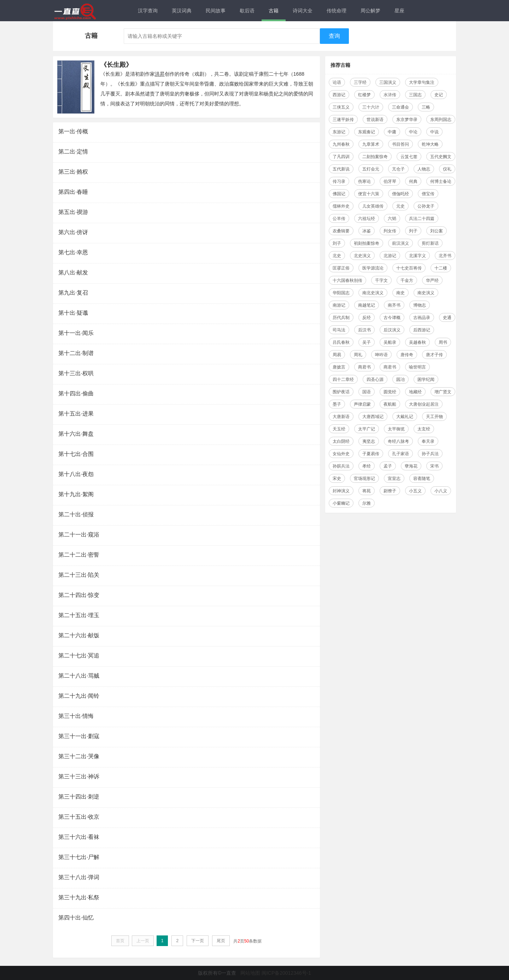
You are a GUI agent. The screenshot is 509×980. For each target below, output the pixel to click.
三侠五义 (341, 107)
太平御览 (396, 429)
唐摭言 (339, 367)
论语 (337, 82)
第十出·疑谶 (73, 313)
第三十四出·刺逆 (79, 797)
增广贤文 (443, 392)
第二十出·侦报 (76, 514)
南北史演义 (373, 293)
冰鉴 (367, 231)
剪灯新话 (430, 243)
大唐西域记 (373, 417)
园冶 (400, 379)
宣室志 (394, 479)
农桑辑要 (341, 231)
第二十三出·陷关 (79, 575)
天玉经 (339, 429)
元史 (400, 206)
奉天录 (428, 441)
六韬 (392, 219)
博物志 (420, 305)
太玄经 (424, 429)
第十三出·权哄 (76, 373)
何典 (413, 181)
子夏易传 (371, 454)
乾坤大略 (430, 144)
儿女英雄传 (373, 206)
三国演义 (388, 82)
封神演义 (341, 491)
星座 (399, 11)
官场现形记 (364, 479)
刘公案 (437, 231)
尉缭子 (390, 491)
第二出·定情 (73, 152)
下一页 (198, 941)
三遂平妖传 (343, 120)
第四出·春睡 (73, 192)
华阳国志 (341, 293)
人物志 (424, 169)
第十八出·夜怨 (76, 474)
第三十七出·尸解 (79, 857)
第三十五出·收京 (79, 817)
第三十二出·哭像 (79, 756)
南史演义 (426, 293)
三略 (426, 107)
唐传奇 (407, 355)
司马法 (339, 330)
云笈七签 (409, 157)
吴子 (367, 342)
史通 (447, 318)
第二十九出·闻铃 (79, 696)
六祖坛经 (367, 219)
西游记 (339, 95)
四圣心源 (375, 379)
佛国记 (339, 194)
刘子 (337, 243)
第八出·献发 (73, 272)
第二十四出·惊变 (79, 595)
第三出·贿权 (73, 172)
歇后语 (247, 11)
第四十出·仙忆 (76, 918)
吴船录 (390, 342)
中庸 (392, 132)
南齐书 (394, 305)
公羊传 (339, 219)
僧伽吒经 (400, 194)
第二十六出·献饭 (79, 635)
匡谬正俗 (341, 268)
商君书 (364, 367)
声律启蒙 (362, 404)
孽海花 (411, 466)
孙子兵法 (430, 454)
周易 (337, 355)
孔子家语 (400, 454)
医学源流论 (373, 268)
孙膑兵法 (341, 466)
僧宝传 (428, 194)
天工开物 (434, 417)
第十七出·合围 (76, 454)
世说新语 (375, 120)
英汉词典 (182, 11)
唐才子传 (434, 355)
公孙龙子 (426, 206)
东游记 (339, 132)
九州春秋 (341, 144)
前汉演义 (400, 243)
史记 (439, 95)
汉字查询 (148, 11)
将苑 (367, 491)
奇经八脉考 (398, 441)
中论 (413, 132)
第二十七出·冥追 (79, 656)
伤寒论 (364, 181)
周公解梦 (370, 11)
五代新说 (341, 169)
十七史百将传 (409, 268)
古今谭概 (392, 318)
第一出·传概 (73, 131)
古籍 (274, 11)
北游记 (390, 256)
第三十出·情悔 (76, 716)
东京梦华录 (407, 120)
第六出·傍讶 (73, 232)
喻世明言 (417, 367)
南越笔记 (367, 305)
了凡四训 (341, 157)
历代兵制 (341, 318)
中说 (434, 132)
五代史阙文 (441, 157)
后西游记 (422, 330)
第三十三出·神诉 (79, 776)
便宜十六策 (369, 194)
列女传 (390, 231)
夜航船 (390, 404)
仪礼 (447, 169)
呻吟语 (381, 355)
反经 (367, 318)
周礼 (358, 355)
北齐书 (445, 256)
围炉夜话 (341, 392)
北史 (337, 256)
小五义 (415, 491)
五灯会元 (371, 169)
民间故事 (216, 11)
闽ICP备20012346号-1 (286, 973)
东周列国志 (441, 120)
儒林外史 (341, 206)
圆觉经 (390, 392)
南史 (400, 293)
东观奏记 (367, 132)
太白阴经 (341, 441)
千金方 (407, 280)
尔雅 (367, 503)
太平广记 (367, 429)
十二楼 (441, 268)
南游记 (339, 305)
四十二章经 (343, 379)
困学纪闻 (426, 379)
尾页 (221, 941)
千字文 (381, 280)
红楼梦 (364, 95)
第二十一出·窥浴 (79, 535)
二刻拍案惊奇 (375, 157)
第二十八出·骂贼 (79, 676)
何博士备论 (441, 181)
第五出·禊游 (73, 212)
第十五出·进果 (76, 414)
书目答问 (400, 144)
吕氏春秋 (341, 342)
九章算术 (371, 144)
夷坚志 (369, 441)
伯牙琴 (390, 181)
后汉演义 (392, 330)
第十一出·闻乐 (76, 333)
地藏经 (415, 392)
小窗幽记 (341, 503)
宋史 (337, 479)
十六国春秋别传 (347, 280)
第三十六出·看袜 (79, 837)
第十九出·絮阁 (76, 494)
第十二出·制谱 (76, 353)
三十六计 (371, 107)
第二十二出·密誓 (79, 555)
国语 (367, 392)
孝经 (367, 466)
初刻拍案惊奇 (367, 243)
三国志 (415, 95)
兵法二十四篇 (422, 219)
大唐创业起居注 (424, 404)
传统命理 (337, 11)
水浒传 (390, 95)
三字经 (360, 82)
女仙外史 (341, 454)
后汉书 (364, 330)
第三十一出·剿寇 (79, 736)
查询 (334, 36)
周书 (443, 342)
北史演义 (362, 256)
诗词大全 (303, 11)
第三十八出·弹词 (79, 877)
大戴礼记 (405, 417)
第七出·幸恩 (73, 252)
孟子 (388, 466)
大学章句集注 (422, 82)
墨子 (337, 404)
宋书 (434, 466)
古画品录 (422, 318)
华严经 (432, 280)
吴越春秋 (417, 342)
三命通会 (400, 107)
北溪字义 (417, 256)
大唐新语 (341, 417)
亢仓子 (398, 169)
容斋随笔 (422, 479)
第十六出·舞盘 (76, 434)
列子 (413, 231)
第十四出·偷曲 (76, 393)
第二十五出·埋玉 (79, 615)
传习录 (339, 181)
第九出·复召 (73, 293)
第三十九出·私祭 (79, 897)
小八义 (441, 491)
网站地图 (250, 973)
